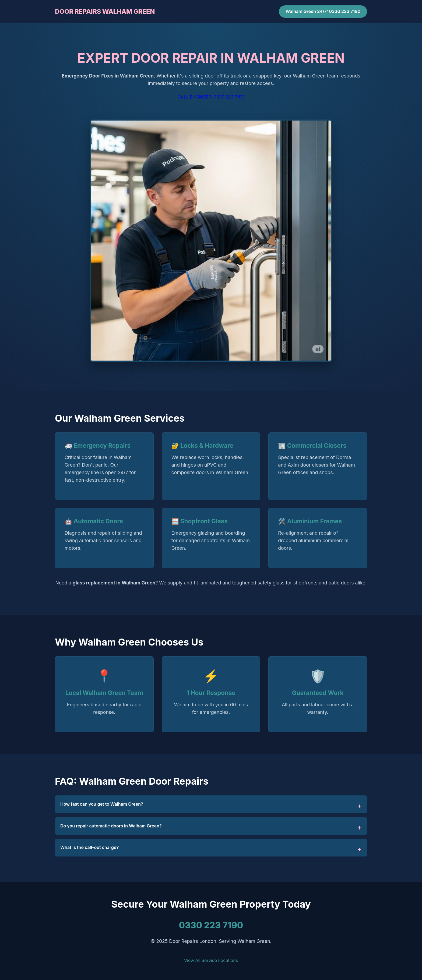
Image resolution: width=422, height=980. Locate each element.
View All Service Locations (211, 960)
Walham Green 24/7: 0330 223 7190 (323, 11)
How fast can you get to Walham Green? (102, 804)
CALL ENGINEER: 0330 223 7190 (211, 97)
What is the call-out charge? (89, 847)
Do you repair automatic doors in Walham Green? (111, 826)
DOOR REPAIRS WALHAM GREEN (105, 11)
